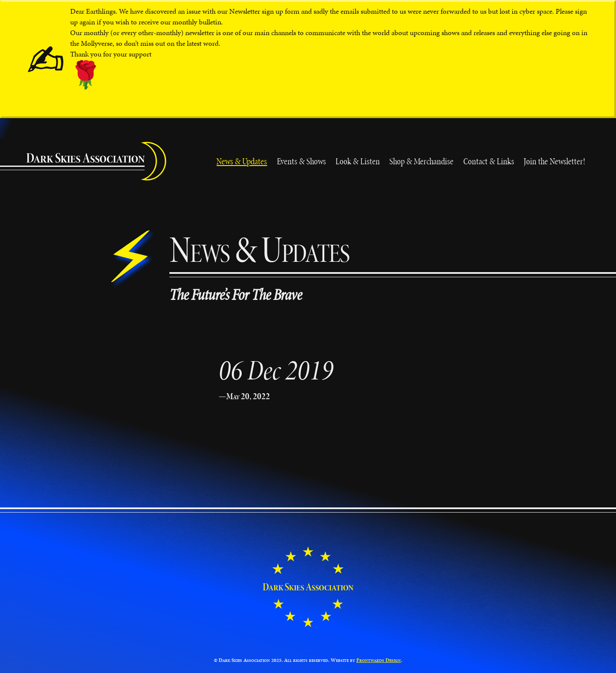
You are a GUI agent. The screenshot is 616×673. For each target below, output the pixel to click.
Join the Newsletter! (554, 161)
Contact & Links (489, 161)
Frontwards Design (379, 660)
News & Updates (242, 161)
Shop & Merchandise (421, 161)
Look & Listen (358, 161)
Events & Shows (301, 161)
